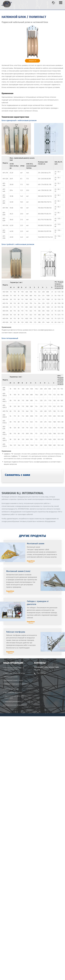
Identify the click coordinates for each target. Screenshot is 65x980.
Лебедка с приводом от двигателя (17, 684)
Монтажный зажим (11, 677)
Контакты (40, 663)
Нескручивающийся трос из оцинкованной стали (14, 669)
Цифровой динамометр (13, 702)
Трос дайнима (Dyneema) (13, 693)
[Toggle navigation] (61, 3)
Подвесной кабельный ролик (15, 673)
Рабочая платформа (12, 689)
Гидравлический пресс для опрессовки (14, 697)
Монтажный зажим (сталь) (14, 680)
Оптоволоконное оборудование (16, 705)
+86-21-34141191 (41, 673)
